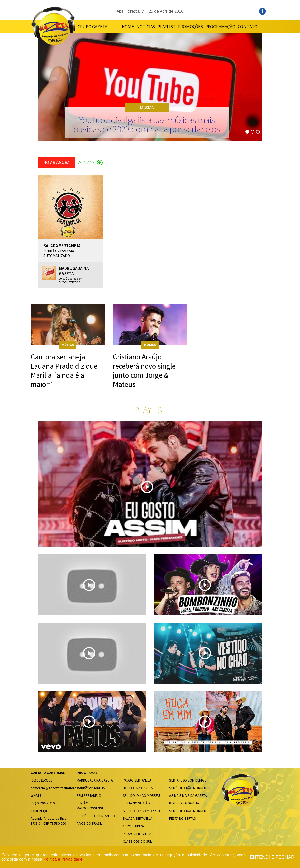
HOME (116, 27)
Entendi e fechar (272, 857)
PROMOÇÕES (178, 27)
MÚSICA (147, 107)
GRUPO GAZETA (93, 27)
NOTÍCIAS (134, 27)
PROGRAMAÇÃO (208, 27)
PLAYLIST (155, 27)
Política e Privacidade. (63, 859)
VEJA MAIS (90, 163)
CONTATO (236, 27)
